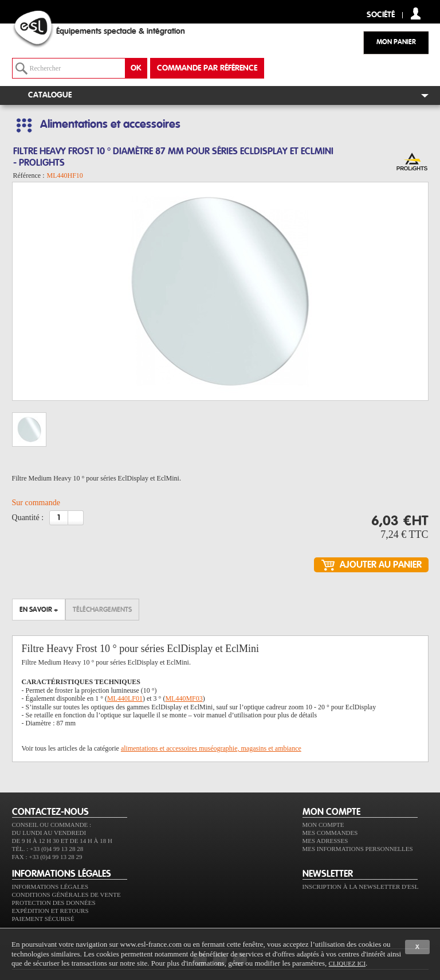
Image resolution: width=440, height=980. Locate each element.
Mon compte (323, 825)
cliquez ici (347, 963)
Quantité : (28, 518)
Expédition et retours (50, 911)
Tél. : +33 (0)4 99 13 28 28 (48, 849)
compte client (416, 13)
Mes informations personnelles (358, 849)
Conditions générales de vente (66, 895)
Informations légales (50, 887)
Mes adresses (325, 841)
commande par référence (207, 68)
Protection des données (54, 903)
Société (381, 15)
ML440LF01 (125, 698)
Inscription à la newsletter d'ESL (361, 887)
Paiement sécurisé (43, 919)
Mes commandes (330, 833)
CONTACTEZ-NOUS (50, 812)
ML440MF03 (184, 698)
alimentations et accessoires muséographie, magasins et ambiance (211, 748)
